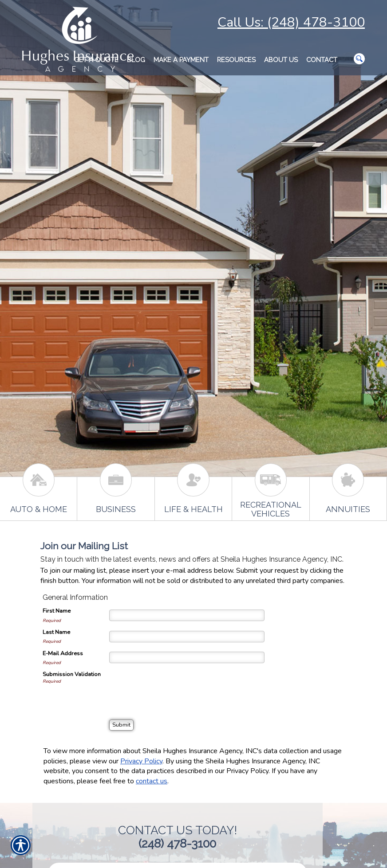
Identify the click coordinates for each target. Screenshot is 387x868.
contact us (152, 781)
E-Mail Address (63, 653)
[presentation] (177, 688)
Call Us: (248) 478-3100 (291, 22)
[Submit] (121, 725)
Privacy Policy (141, 761)
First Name (57, 611)
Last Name (56, 632)
